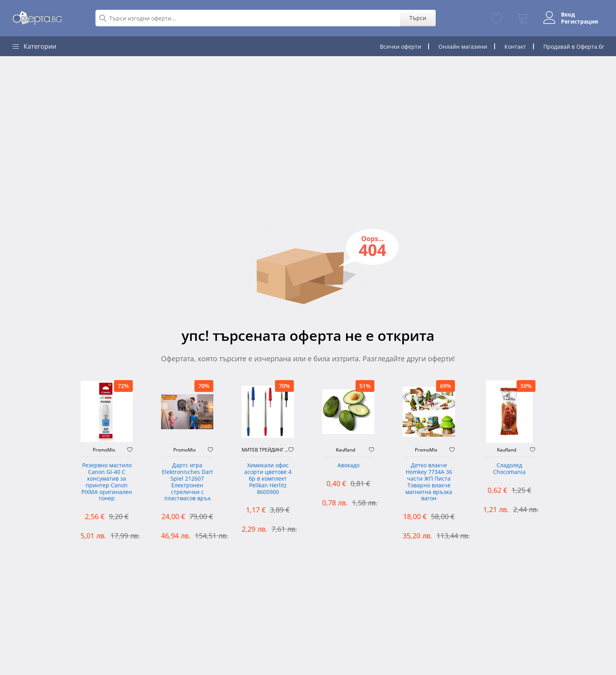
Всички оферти (401, 47)
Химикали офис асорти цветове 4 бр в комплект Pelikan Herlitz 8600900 (268, 479)
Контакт (515, 47)
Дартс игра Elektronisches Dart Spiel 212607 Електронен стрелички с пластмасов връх (187, 482)
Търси (418, 18)
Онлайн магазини (463, 47)
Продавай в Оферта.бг (574, 47)
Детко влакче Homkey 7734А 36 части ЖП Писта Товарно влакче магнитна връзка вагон (429, 482)
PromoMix (104, 450)
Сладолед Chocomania (509, 469)
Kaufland (346, 450)
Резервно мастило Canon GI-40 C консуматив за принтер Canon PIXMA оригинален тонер (107, 482)
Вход (568, 15)
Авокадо (348, 466)
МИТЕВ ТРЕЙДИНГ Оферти (265, 450)
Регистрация (579, 22)
